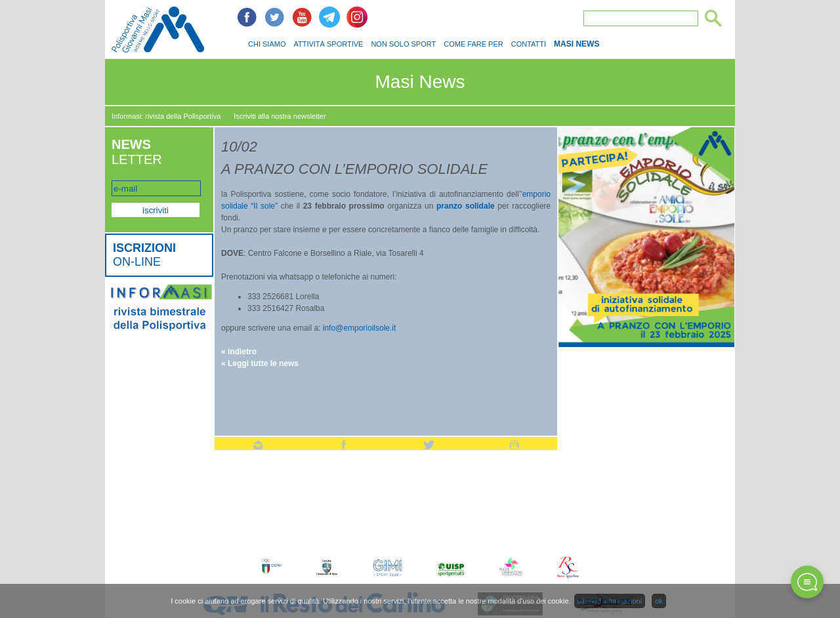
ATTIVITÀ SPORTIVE (328, 44)
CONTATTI (529, 44)
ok (659, 601)
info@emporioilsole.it (358, 328)
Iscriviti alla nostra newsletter (280, 116)
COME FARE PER (473, 44)
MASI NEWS (577, 44)
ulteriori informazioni (610, 601)
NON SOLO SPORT (403, 44)
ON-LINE (144, 255)
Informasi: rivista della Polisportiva (166, 116)
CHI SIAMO (267, 44)
